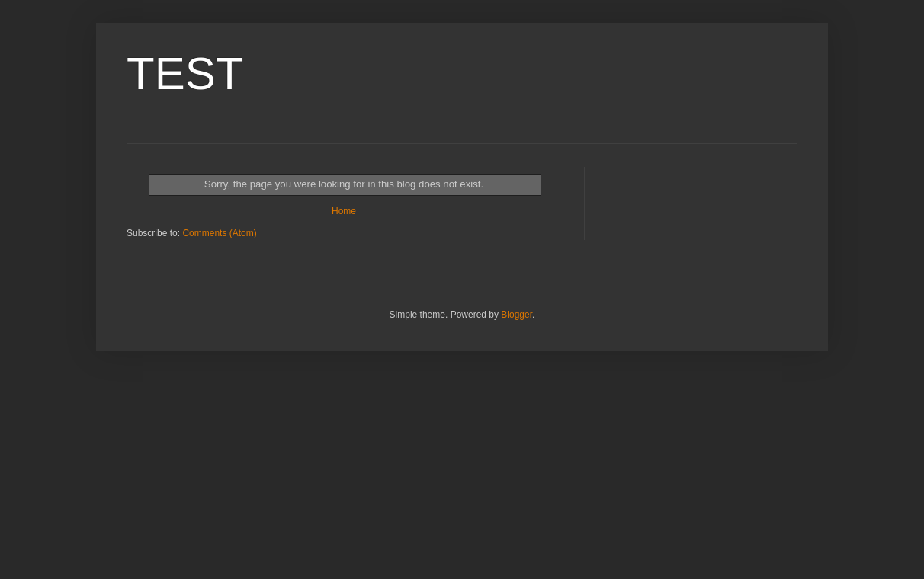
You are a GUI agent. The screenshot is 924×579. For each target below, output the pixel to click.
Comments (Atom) (219, 233)
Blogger (517, 315)
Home (344, 211)
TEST (185, 74)
